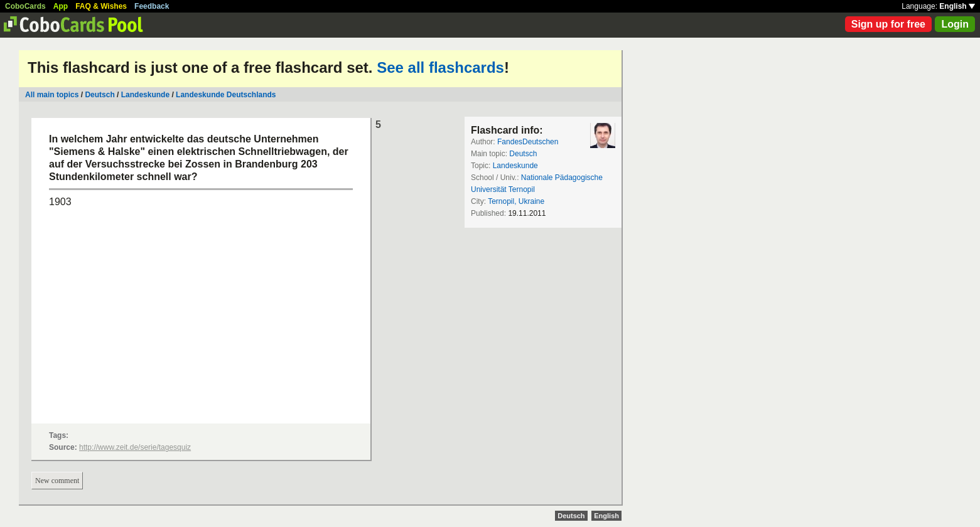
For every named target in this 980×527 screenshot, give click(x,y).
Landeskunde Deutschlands (226, 95)
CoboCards (25, 6)
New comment (57, 481)
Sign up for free (888, 24)
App (61, 6)
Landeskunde (145, 95)
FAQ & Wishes (101, 6)
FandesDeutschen (528, 142)
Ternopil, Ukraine (516, 201)
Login (955, 24)
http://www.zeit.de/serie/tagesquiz (135, 447)
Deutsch (100, 95)
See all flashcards (440, 67)
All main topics (52, 95)
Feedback (152, 6)
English (957, 6)
